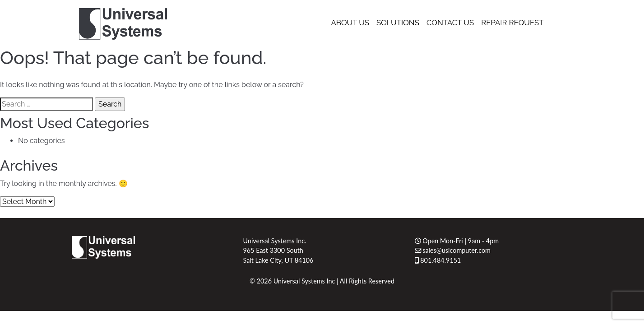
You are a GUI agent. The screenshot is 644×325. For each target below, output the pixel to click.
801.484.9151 (438, 260)
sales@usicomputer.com (453, 250)
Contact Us (450, 23)
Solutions (398, 23)
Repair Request (512, 23)
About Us (350, 23)
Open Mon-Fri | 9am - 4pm (457, 241)
